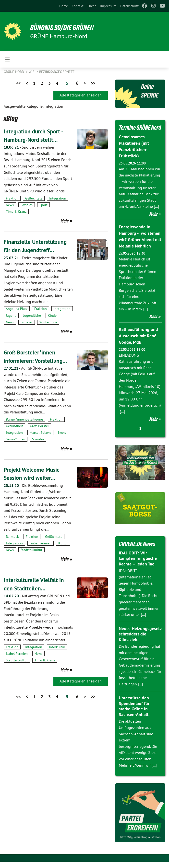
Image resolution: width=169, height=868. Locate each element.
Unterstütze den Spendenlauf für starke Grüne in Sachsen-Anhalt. (134, 712)
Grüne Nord (14, 72)
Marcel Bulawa (40, 433)
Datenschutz (129, 6)
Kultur (63, 543)
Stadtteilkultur (31, 550)
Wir (32, 72)
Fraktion (12, 198)
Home (64, 6)
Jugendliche (32, 316)
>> (93, 83)
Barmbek (12, 537)
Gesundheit (14, 426)
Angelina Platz (17, 309)
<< (18, 83)
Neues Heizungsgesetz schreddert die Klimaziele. (140, 640)
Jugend (11, 316)
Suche (92, 6)
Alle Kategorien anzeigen (81, 95)
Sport (43, 205)
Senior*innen (16, 439)
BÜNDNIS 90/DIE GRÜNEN (64, 27)
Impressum (108, 6)
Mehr (65, 221)
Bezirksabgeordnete (57, 72)
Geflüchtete (34, 198)
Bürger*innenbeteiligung (24, 419)
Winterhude (48, 322)
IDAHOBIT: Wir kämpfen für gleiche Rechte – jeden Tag (138, 564)
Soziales (27, 205)
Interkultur (57, 647)
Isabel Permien (41, 543)
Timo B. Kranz (16, 211)
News (10, 205)
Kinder (53, 316)
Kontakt (78, 6)
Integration (58, 198)
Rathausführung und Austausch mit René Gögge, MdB (138, 342)
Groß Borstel (39, 426)
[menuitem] (64, 6)
